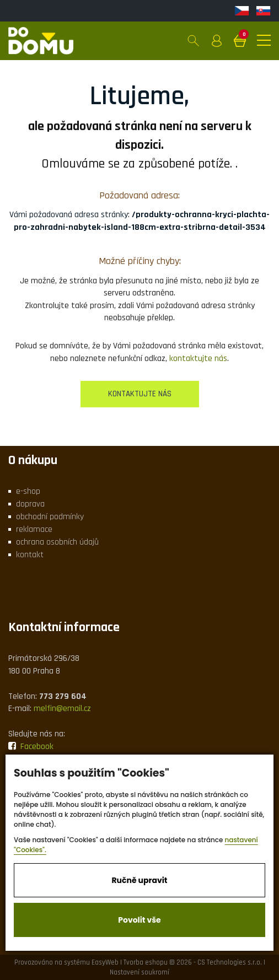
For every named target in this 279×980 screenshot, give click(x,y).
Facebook (31, 747)
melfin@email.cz (62, 709)
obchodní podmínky (50, 517)
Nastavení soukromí (139, 972)
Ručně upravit (139, 880)
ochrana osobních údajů (57, 542)
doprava (30, 504)
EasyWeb (105, 962)
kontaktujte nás (198, 359)
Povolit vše (139, 920)
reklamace (34, 529)
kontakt (30, 555)
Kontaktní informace (64, 627)
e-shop (28, 491)
